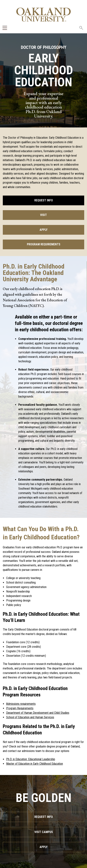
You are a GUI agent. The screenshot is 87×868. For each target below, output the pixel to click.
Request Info (44, 200)
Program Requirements (44, 244)
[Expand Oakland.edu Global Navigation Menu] (5, 28)
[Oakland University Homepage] (44, 15)
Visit (43, 215)
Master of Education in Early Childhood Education (35, 764)
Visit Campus (44, 832)
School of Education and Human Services (30, 717)
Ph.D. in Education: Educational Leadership (31, 759)
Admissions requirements (21, 704)
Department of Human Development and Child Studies (38, 713)
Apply (43, 230)
